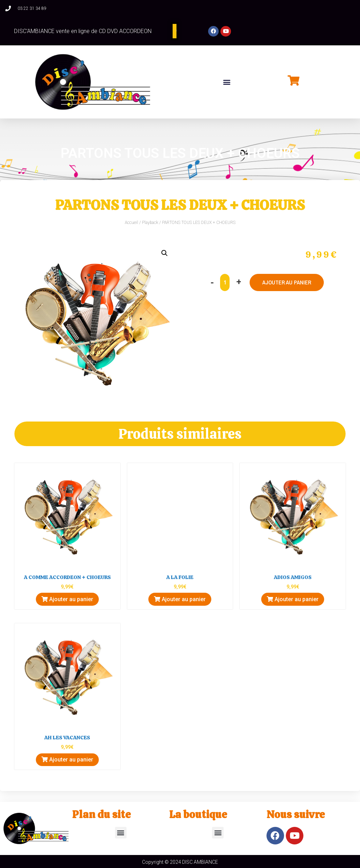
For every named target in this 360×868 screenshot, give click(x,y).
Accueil (131, 223)
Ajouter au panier (287, 282)
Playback (150, 223)
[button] (227, 82)
